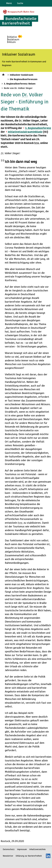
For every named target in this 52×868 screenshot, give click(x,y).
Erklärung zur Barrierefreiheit (29, 856)
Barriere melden (38, 3)
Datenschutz (9, 849)
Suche (20, 3)
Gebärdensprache (44, 3)
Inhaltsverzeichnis (37, 849)
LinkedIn (49, 856)
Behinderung (27, 427)
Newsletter (8, 856)
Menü (9, 3)
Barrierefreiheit (37, 124)
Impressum (22, 849)
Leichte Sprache (49, 3)
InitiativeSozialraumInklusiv (25, 132)
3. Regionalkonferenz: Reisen (20, 83)
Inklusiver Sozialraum (22, 75)
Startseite (4, 74)
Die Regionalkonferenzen (24, 79)
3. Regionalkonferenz (38, 128)
